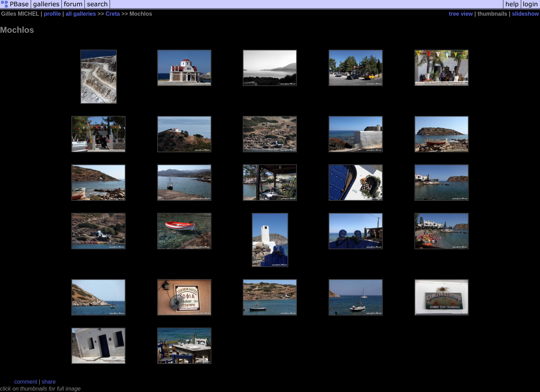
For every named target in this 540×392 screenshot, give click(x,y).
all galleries (81, 14)
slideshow (526, 14)
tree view (461, 14)
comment (26, 382)
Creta (113, 14)
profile (52, 14)
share (49, 382)
